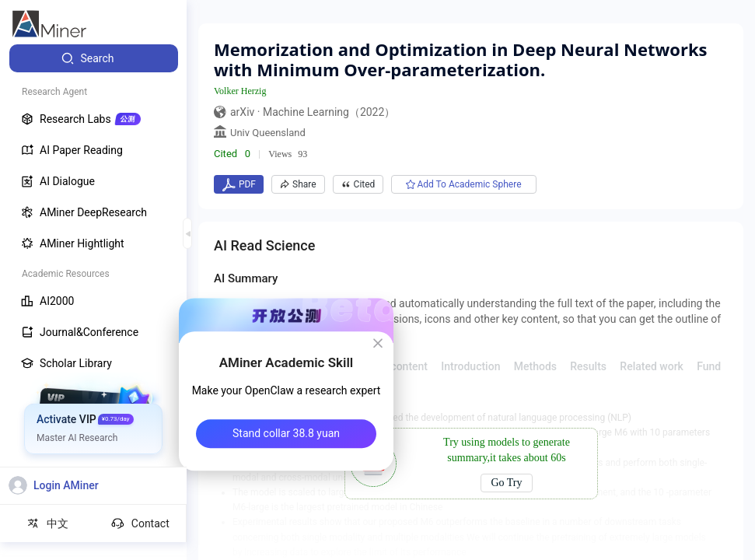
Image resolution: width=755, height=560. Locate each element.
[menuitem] (94, 58)
